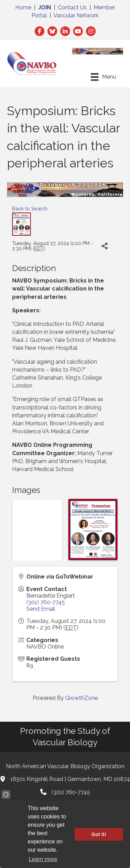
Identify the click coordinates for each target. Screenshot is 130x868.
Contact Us (72, 7)
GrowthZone (81, 698)
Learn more (43, 859)
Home (23, 7)
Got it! (99, 834)
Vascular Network (76, 15)
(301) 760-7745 (46, 602)
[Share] (105, 246)
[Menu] (103, 77)
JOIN (45, 7)
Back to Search (30, 209)
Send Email (41, 609)
